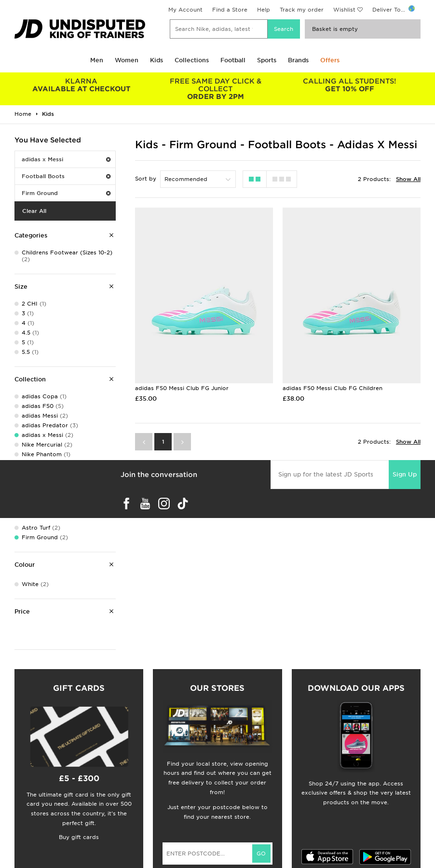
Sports (267, 60)
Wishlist (344, 10)
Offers (330, 60)
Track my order (302, 10)
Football (233, 60)
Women (127, 60)
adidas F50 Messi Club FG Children (333, 388)
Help (264, 10)
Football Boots (66, 176)
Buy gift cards (79, 837)
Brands (298, 60)
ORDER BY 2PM (216, 89)
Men (97, 60)
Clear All (34, 211)
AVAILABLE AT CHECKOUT (82, 85)
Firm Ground (66, 193)
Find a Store (230, 10)
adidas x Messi (66, 159)
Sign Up (405, 474)
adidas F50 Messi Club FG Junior (182, 388)
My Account (185, 10)
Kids (156, 60)
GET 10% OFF (350, 85)
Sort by (146, 179)
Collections (192, 60)
